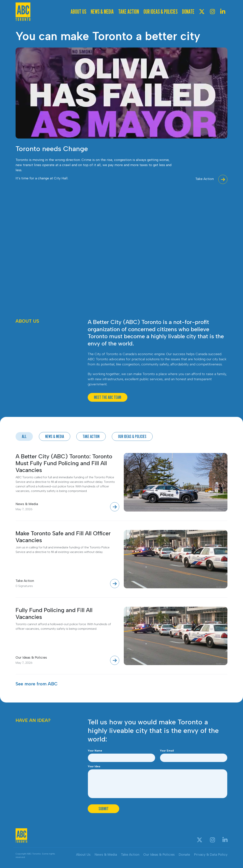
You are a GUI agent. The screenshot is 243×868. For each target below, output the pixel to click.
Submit (104, 809)
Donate (188, 12)
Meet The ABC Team (108, 397)
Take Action (129, 12)
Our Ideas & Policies (161, 12)
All (24, 436)
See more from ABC (37, 684)
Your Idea (94, 766)
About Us (78, 12)
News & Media (102, 12)
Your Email (167, 751)
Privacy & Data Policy (211, 855)
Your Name (95, 751)
